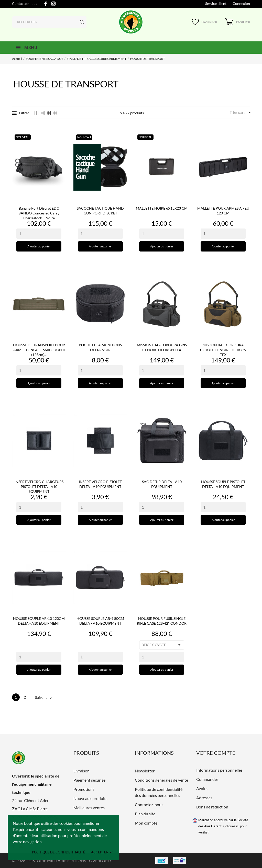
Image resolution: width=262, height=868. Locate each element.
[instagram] (53, 4)
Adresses (204, 798)
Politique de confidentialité (59, 852)
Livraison (81, 771)
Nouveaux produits (90, 798)
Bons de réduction (212, 807)
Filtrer (21, 113)
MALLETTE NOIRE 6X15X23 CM (162, 208)
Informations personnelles (219, 770)
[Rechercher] (49, 22)
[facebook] (46, 4)
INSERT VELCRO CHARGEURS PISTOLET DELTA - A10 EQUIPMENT (39, 487)
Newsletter (145, 771)
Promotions (84, 789)
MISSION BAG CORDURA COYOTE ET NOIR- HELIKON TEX (223, 350)
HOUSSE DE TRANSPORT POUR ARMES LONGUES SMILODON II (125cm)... (39, 350)
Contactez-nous (25, 3)
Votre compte (216, 753)
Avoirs (202, 788)
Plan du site (145, 814)
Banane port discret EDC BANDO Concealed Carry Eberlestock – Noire (39, 213)
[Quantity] (39, 234)
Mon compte (146, 823)
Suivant (43, 697)
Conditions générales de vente (161, 780)
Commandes (207, 779)
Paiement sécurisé (89, 780)
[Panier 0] (238, 22)
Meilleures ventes (89, 808)
